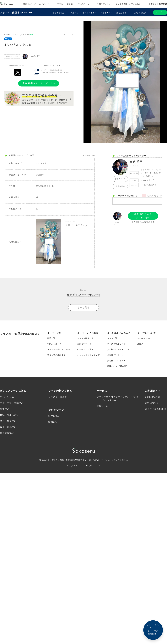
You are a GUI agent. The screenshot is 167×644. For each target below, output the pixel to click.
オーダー (160, 12)
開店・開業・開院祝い (12, 403)
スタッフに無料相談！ (153, 630)
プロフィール (120, 179)
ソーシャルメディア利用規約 (114, 460)
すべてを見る (7, 397)
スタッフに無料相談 (155, 409)
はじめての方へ (59, 13)
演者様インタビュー (116, 361)
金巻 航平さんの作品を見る (143, 222)
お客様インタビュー (116, 355)
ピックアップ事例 (85, 349)
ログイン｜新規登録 (158, 4)
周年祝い (5, 409)
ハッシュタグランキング (88, 355)
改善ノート (142, 344)
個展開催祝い (7, 433)
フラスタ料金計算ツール (59, 349)
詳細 (31, 35)
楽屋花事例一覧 (84, 344)
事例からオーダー (55, 344)
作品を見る (120, 186)
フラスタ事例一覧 (85, 338)
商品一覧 (75, 13)
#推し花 (8, 39)
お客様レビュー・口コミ (118, 349)
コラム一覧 (112, 338)
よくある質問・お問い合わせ (128, 4)
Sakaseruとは (144, 338)
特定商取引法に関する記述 (87, 460)
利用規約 (70, 460)
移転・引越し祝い (9, 415)
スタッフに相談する (56, 355)
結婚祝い (53, 422)
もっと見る (83, 307)
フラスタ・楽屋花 (65, 4)
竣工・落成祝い (8, 427)
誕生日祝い (54, 416)
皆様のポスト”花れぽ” (117, 366)
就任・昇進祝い (8, 421)
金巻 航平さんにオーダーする (39, 83)
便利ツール (102, 406)
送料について (152, 403)
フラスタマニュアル (116, 344)
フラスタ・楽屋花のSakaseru (16, 13)
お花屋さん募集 (57, 460)
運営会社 (43, 460)
